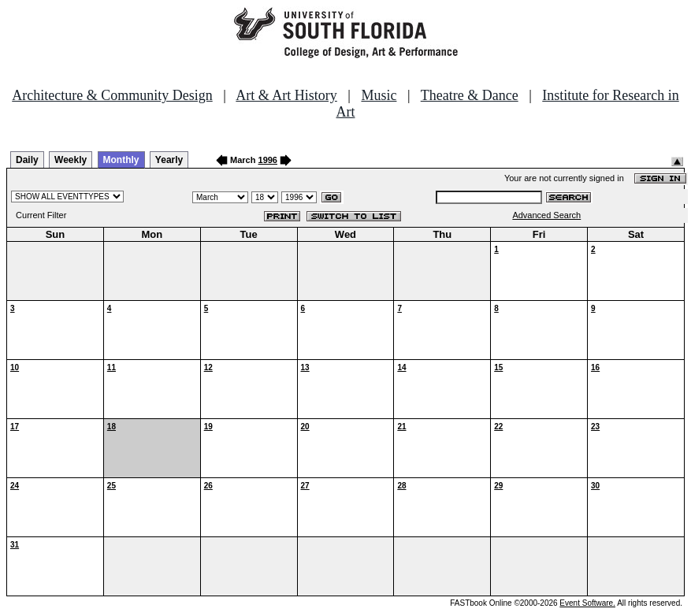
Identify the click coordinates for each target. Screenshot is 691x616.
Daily (27, 160)
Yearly (169, 160)
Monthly (121, 160)
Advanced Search (546, 215)
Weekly (71, 160)
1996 (268, 160)
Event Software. (587, 603)
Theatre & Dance (470, 95)
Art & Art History (286, 95)
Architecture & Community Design (112, 95)
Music (379, 95)
